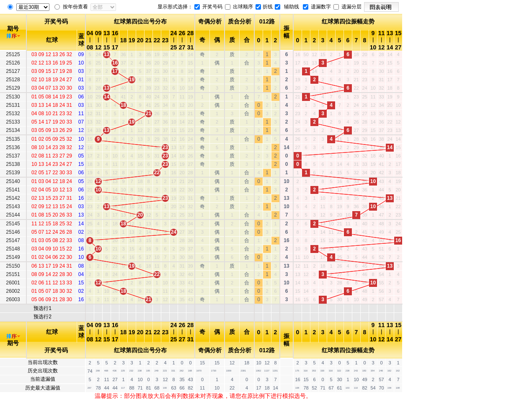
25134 (13, 130)
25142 (13, 198)
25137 (13, 156)
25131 (13, 105)
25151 (13, 274)
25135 (13, 139)
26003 (13, 299)
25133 (13, 122)
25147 (13, 240)
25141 (13, 190)
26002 (13, 291)
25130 (13, 97)
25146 (13, 232)
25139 (13, 173)
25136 (13, 147)
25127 (13, 71)
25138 (13, 164)
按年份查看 (75, 7)
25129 (13, 88)
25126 (13, 63)
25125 (13, 54)
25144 (13, 215)
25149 (13, 257)
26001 (13, 283)
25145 (13, 224)
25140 (13, 181)
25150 (13, 266)
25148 (13, 249)
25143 (13, 206)
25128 (13, 80)
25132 (13, 114)
